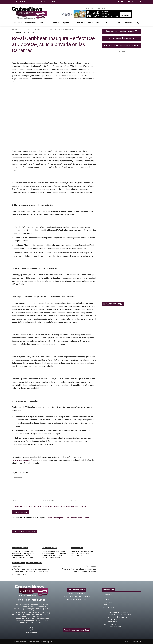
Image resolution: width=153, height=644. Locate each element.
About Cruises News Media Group (77, 630)
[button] (138, 23)
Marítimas (22, 563)
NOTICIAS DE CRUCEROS (20, 548)
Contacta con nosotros (76, 590)
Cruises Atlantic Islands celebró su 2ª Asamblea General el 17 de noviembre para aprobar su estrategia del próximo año (54, 555)
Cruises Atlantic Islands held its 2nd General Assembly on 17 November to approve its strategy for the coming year (24, 555)
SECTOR (15, 29)
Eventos (21, 29)
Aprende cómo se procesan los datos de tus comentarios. (67, 518)
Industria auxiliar (77, 548)
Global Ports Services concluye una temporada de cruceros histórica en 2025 (83, 554)
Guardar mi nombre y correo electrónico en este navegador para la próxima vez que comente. (50, 506)
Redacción (18, 32)
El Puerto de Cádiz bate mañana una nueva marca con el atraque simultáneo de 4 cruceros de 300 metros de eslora (32, 571)
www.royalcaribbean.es (21, 460)
